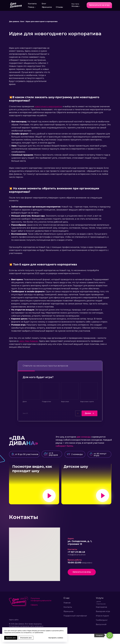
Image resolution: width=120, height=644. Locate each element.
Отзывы (59, 7)
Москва (75, 6)
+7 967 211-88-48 (76, 562)
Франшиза (47, 7)
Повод (31, 7)
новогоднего (41, 107)
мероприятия (55, 107)
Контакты (32, 4)
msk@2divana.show (77, 565)
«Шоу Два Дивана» (29, 341)
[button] (99, 5)
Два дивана (14, 21)
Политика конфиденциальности (41, 610)
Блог (44, 4)
